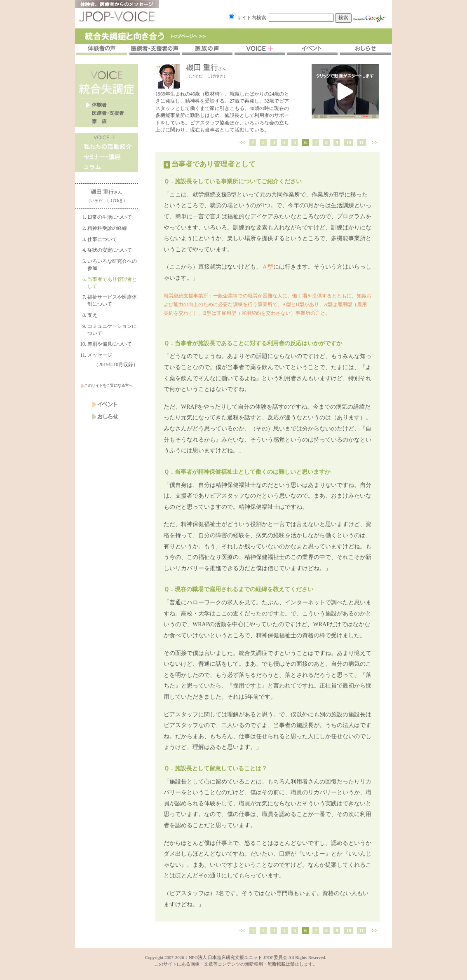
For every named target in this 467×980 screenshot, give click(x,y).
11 (361, 143)
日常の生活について (110, 217)
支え (92, 315)
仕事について (102, 239)
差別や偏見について (110, 344)
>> (375, 143)
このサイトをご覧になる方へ (107, 385)
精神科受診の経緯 (107, 228)
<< (242, 143)
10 (349, 143)
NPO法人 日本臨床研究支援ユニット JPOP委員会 (238, 957)
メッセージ (100, 355)
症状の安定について (110, 250)
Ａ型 (268, 267)
